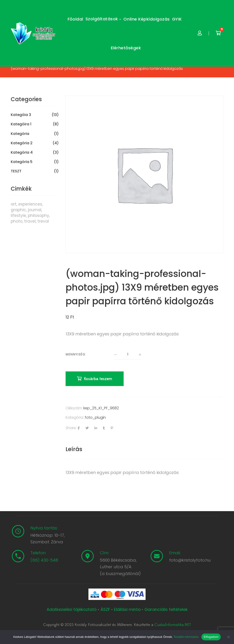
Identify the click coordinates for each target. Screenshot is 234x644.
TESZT (16, 171)
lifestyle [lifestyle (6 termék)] (18, 216)
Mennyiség (76, 354)
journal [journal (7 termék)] (35, 210)
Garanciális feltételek (166, 610)
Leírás (74, 449)
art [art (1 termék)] (14, 204)
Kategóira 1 (21, 124)
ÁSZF (105, 610)
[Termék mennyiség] (128, 355)
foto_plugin (95, 418)
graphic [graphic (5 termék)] (18, 210)
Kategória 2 (22, 143)
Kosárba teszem (98, 379)
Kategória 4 (22, 152)
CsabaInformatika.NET (173, 625)
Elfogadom (211, 637)
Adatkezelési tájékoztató (72, 610)
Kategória (20, 134)
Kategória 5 (22, 162)
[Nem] (228, 637)
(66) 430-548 (44, 561)
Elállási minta (127, 610)
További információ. (186, 637)
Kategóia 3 (21, 115)
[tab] (74, 449)
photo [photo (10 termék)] (17, 221)
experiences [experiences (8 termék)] (30, 204)
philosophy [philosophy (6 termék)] (39, 216)
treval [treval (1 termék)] (43, 221)
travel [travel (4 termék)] (30, 221)
